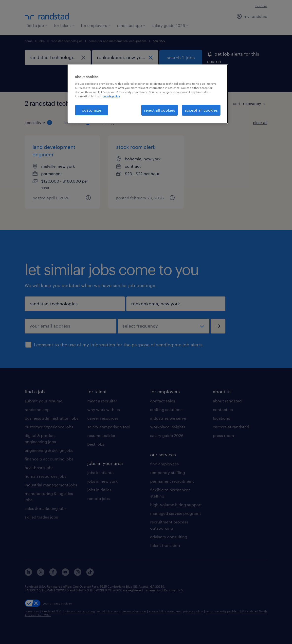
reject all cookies (160, 110)
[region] (148, 94)
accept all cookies (201, 110)
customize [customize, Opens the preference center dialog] (92, 110)
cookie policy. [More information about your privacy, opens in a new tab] (111, 96)
